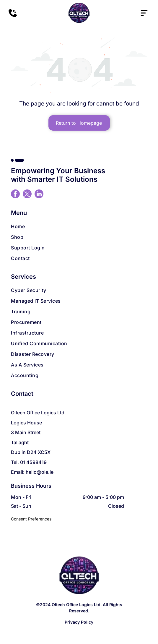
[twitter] (27, 195)
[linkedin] (39, 195)
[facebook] (15, 195)
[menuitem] (79, 226)
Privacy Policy (79, 622)
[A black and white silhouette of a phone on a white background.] (13, 16)
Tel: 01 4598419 (29, 462)
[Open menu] (144, 13)
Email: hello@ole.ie (32, 472)
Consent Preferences (31, 519)
